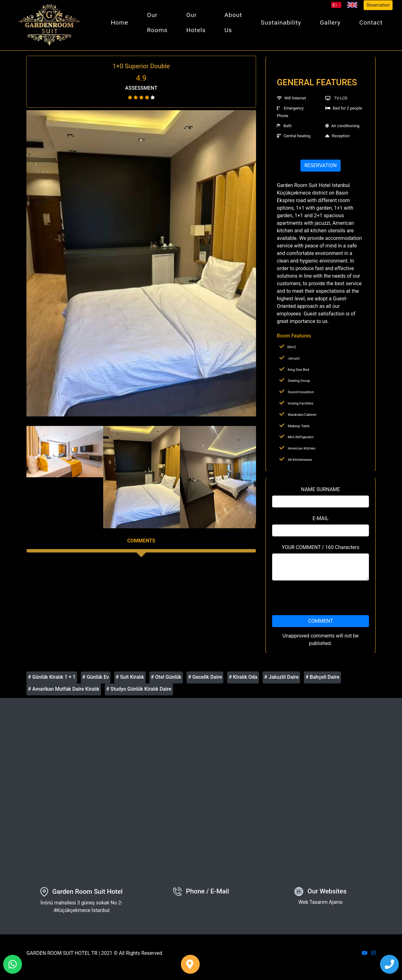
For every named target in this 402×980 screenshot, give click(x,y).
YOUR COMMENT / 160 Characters (321, 550)
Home (124, 24)
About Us (235, 24)
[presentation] (321, 600)
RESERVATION (321, 168)
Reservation (378, 5)
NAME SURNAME (321, 492)
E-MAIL (320, 521)
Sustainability (282, 24)
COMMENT (320, 623)
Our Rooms (161, 24)
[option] (141, 266)
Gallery (331, 24)
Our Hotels (199, 24)
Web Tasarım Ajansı (321, 905)
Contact (371, 24)
